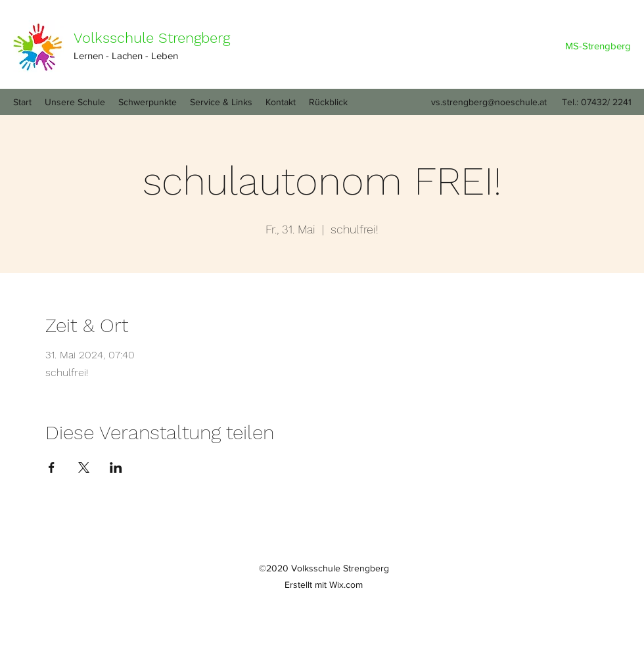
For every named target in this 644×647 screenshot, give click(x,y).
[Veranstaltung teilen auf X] (84, 467)
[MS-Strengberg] (598, 46)
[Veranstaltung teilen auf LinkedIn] (116, 467)
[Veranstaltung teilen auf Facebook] (52, 467)
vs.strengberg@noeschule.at (489, 102)
